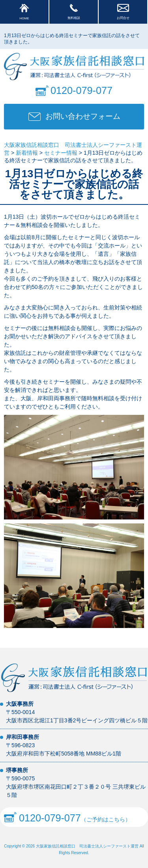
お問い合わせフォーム (83, 116)
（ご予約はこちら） (67, 817)
